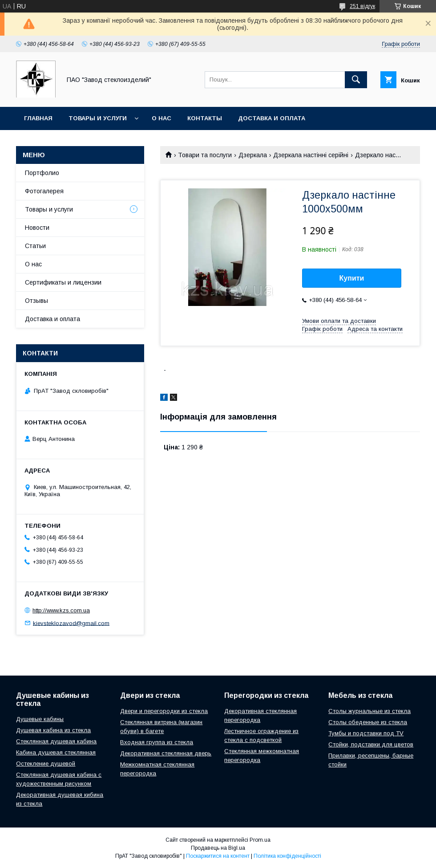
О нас (161, 118)
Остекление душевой (46, 764)
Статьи (35, 246)
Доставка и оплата (272, 118)
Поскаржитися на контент (218, 856)
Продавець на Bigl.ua (218, 848)
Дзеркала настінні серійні (311, 155)
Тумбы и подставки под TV (366, 733)
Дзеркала (253, 155)
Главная (38, 118)
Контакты (205, 118)
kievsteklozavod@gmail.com (71, 623)
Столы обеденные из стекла (368, 722)
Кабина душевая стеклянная (56, 752)
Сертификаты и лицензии (63, 282)
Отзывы (36, 301)
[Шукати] (356, 80)
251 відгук (362, 6)
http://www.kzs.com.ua (61, 610)
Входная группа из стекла (157, 742)
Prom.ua (260, 840)
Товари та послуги (205, 155)
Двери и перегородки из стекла (164, 711)
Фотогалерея (44, 191)
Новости (37, 228)
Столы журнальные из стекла (369, 711)
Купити (352, 278)
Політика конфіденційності (287, 856)
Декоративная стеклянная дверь (166, 753)
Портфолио (42, 173)
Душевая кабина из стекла (53, 730)
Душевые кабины (40, 719)
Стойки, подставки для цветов (371, 744)
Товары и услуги (98, 118)
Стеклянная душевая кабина (56, 741)
